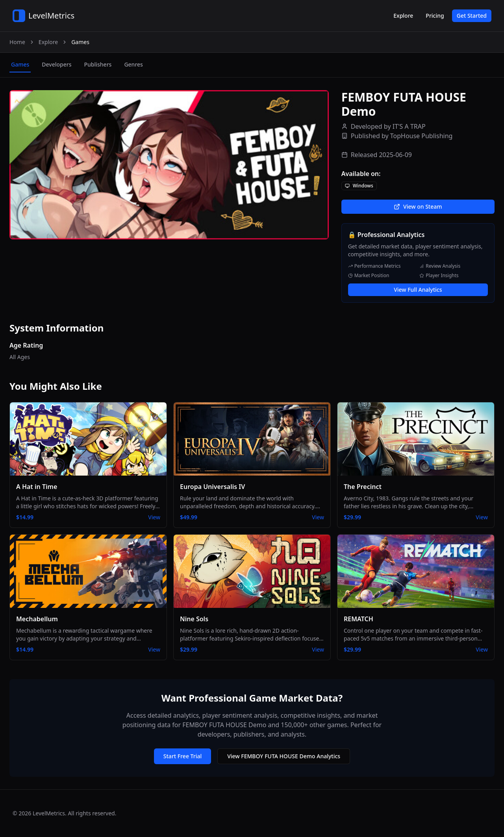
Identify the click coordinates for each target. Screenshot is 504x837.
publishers (98, 64)
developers (57, 64)
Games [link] (80, 42)
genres (133, 64)
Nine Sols (194, 619)
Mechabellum (37, 619)
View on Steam (418, 206)
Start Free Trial (183, 756)
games (20, 64)
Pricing (435, 16)
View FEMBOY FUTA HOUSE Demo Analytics (284, 756)
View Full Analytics (418, 290)
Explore (403, 16)
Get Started (472, 16)
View (154, 517)
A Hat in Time (37, 487)
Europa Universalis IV (212, 487)
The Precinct (363, 487)
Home (17, 42)
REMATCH (359, 619)
